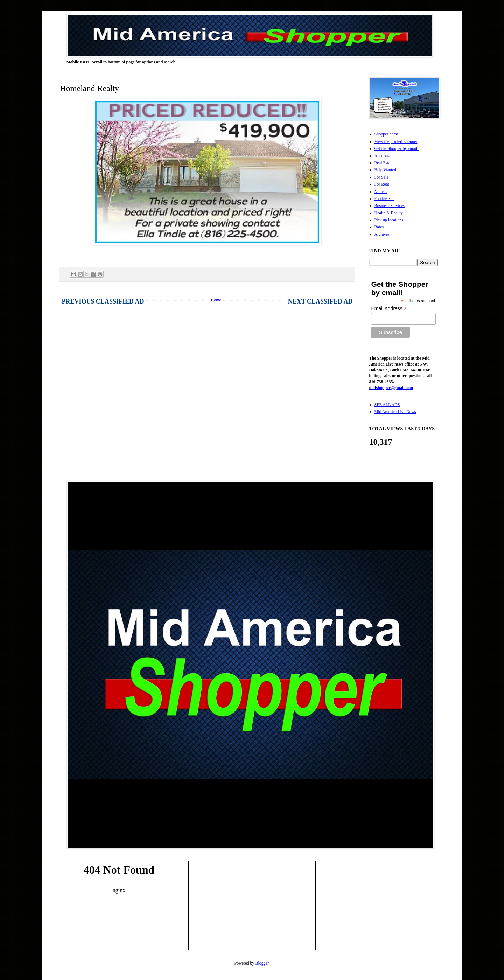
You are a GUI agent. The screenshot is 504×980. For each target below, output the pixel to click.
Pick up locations (389, 220)
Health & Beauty (389, 213)
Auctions (382, 156)
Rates (379, 227)
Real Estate (384, 163)
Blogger (262, 963)
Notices (381, 192)
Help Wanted (385, 170)
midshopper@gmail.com (391, 388)
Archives (382, 234)
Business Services (390, 206)
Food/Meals (384, 199)
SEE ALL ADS (387, 405)
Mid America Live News (395, 412)
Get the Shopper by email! (397, 148)
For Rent (382, 184)
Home (216, 300)
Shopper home (387, 134)
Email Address (389, 309)
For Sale (381, 177)
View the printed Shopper (396, 141)
